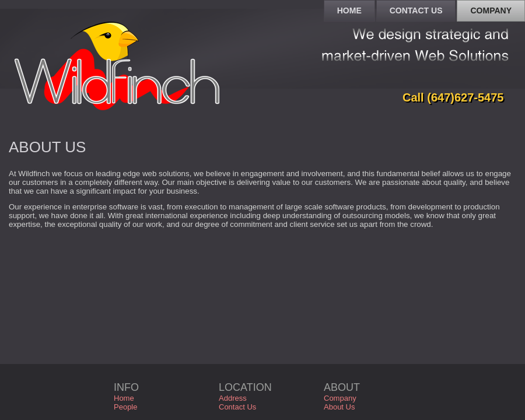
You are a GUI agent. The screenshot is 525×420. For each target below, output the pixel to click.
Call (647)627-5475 (453, 97)
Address (233, 398)
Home (124, 398)
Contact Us (237, 407)
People (125, 407)
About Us (339, 407)
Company (340, 398)
